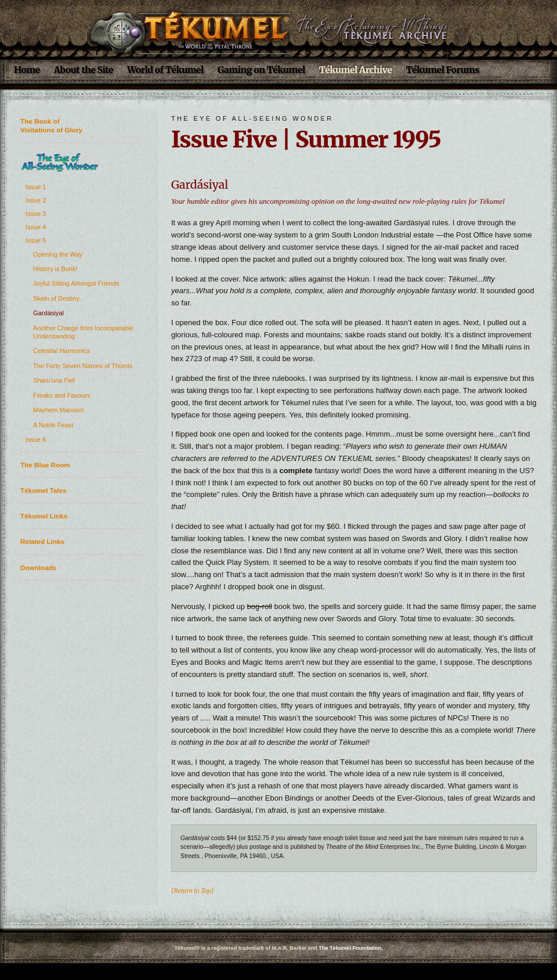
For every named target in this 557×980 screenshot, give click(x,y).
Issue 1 (36, 187)
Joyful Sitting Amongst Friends (76, 283)
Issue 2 (36, 200)
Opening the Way (58, 254)
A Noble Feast (53, 425)
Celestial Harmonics (62, 351)
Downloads (38, 568)
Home (27, 70)
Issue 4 (36, 227)
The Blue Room (45, 465)
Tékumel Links (44, 516)
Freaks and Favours (62, 395)
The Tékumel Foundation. (350, 948)
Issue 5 (36, 240)
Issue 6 (36, 439)
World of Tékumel (165, 70)
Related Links (42, 541)
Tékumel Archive (356, 70)
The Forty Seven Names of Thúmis (83, 366)
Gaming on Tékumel (261, 70)
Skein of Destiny (56, 298)
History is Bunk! (55, 269)
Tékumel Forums (442, 70)
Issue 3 (36, 214)
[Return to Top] (192, 891)
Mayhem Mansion (58, 410)
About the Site (84, 70)
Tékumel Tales (44, 490)
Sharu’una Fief (54, 380)
